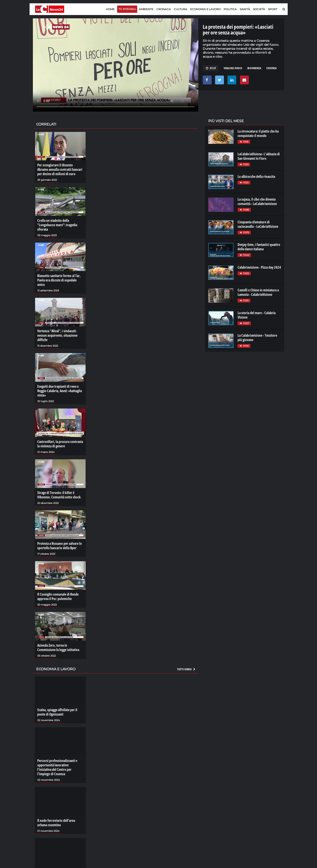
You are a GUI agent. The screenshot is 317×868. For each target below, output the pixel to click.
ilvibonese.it (255, 815)
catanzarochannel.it (261, 819)
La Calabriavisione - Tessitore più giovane (257, 338)
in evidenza (254, 68)
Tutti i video (186, 669)
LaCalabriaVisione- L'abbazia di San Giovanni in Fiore (259, 156)
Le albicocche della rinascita (256, 177)
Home (110, 9)
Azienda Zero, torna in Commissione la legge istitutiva (58, 648)
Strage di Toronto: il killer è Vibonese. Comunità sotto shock (59, 495)
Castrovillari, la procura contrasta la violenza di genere (60, 444)
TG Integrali (127, 9)
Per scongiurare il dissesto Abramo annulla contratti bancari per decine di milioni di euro (60, 169)
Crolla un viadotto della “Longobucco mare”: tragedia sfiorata (57, 225)
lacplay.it (214, 802)
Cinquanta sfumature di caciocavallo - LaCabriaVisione (258, 224)
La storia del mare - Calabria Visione (257, 315)
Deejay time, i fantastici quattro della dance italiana (259, 247)
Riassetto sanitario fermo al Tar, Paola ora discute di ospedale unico (59, 280)
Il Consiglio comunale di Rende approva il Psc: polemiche (58, 596)
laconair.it (215, 810)
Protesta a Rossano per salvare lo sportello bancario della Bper (60, 546)
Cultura (180, 9)
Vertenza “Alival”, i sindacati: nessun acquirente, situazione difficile (57, 335)
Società (259, 9)
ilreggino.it (254, 806)
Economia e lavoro (205, 9)
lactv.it (212, 806)
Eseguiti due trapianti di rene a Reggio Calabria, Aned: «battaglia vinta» (60, 391)
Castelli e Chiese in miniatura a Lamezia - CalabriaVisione (258, 292)
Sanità (245, 9)
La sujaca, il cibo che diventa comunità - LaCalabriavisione (257, 201)
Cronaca (164, 9)
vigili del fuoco (233, 68)
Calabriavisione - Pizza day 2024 (259, 267)
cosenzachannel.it (259, 810)
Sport (273, 9)
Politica (230, 9)
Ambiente (146, 9)
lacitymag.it (255, 802)
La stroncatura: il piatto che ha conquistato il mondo (258, 133)
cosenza (271, 68)
